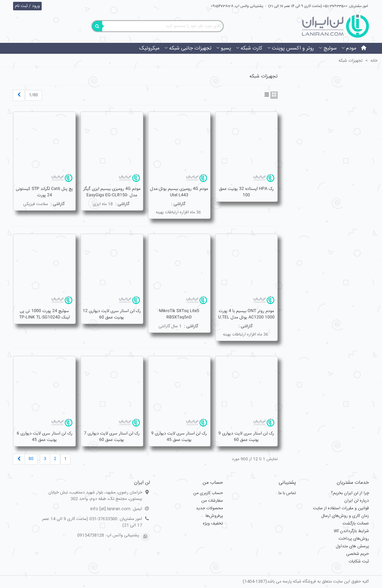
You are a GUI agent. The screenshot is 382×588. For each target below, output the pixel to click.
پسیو (226, 48)
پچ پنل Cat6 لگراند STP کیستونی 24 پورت (44, 192)
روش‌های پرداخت (354, 539)
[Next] (19, 95)
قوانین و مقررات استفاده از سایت (341, 508)
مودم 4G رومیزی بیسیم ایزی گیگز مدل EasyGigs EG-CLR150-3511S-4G (112, 195)
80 (31, 459)
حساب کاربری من (208, 493)
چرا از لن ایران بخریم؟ (350, 493)
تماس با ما (287, 493)
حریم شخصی (358, 554)
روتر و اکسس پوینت (293, 48)
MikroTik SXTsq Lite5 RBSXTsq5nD (179, 314)
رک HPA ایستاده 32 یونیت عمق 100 (246, 192)
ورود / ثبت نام (27, 6)
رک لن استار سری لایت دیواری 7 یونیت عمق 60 (112, 437)
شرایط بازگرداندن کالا (351, 531)
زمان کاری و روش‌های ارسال (345, 516)
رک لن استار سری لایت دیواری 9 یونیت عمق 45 (179, 437)
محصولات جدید (209, 508)
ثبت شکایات (359, 562)
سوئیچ (330, 48)
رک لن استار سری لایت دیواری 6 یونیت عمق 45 (45, 437)
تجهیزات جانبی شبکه (190, 48)
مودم (351, 48)
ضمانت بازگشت (356, 524)
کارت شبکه (252, 48)
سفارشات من (212, 501)
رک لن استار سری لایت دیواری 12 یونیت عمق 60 (112, 314)
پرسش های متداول (352, 546)
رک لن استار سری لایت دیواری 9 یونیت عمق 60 (246, 437)
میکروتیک (149, 48)
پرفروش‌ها (214, 516)
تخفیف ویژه (213, 524)
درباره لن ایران (357, 501)
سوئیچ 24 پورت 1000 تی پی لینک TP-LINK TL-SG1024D (44, 314)
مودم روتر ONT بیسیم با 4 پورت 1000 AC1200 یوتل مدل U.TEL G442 (246, 317)
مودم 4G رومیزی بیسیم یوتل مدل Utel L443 (179, 192)
